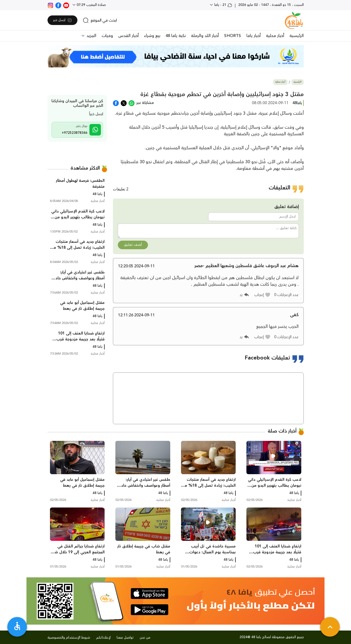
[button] (262, 295)
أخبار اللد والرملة (205, 36)
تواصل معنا (125, 638)
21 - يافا (223, 5)
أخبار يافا (254, 36)
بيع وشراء (152, 36)
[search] (100, 20)
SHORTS (233, 36)
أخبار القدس (128, 36)
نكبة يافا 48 (176, 36)
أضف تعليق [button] (133, 245)
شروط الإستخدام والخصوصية (69, 638)
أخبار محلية (275, 36)
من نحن (145, 638)
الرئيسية (297, 36)
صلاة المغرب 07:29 (91, 5)
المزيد (91, 36)
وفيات (107, 36)
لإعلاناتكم (103, 638)
